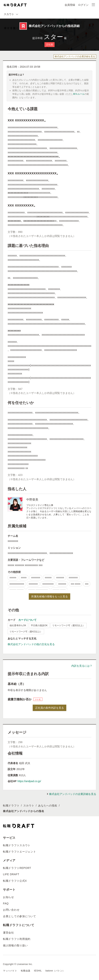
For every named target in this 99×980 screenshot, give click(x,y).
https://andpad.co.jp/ (29, 781)
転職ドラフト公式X (15, 881)
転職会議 (26, 971)
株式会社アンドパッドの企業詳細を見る (75, 56)
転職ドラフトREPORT (17, 868)
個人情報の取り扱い (15, 945)
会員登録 (70, 5)
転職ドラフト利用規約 (17, 939)
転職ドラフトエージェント (19, 852)
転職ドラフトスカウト (17, 845)
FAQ (6, 903)
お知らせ (8, 897)
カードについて (27, 620)
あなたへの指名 (48, 806)
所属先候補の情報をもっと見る (49, 596)
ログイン (83, 5)
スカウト (29, 806)
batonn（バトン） (55, 971)
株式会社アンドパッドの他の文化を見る (31, 644)
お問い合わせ (11, 910)
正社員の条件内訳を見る (49, 708)
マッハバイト (10, 971)
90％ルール (79, 94)
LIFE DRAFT (11, 874)
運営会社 (8, 933)
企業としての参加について (19, 916)
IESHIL (38, 971)
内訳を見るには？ (82, 666)
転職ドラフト (11, 806)
